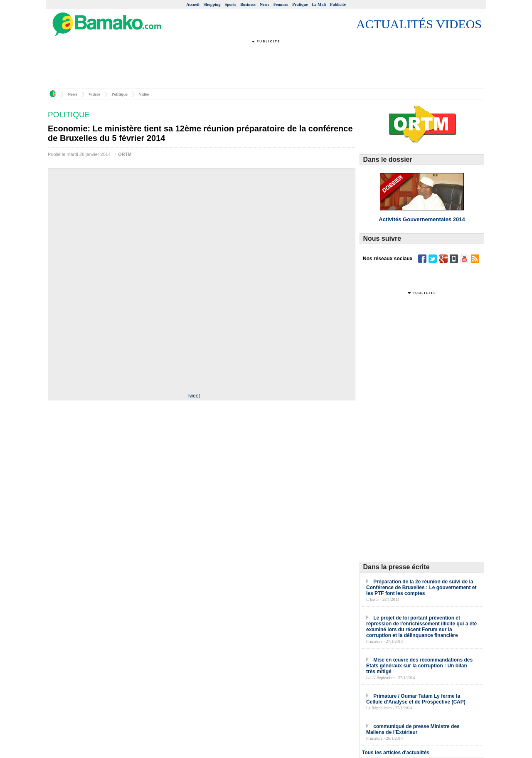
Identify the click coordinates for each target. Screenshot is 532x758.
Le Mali (319, 4)
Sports (230, 4)
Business (248, 4)
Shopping (212, 4)
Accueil (193, 4)
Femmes (281, 4)
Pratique (300, 4)
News (265, 4)
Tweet (193, 396)
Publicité (338, 4)
